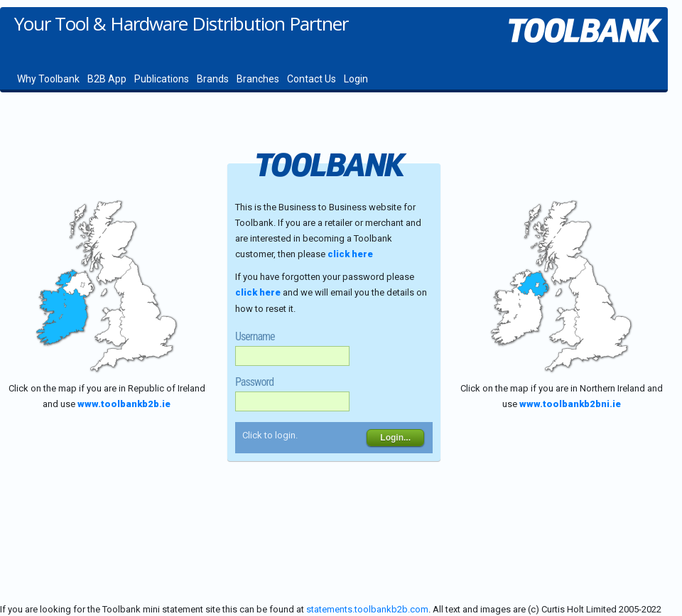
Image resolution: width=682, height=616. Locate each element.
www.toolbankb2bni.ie (570, 404)
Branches (258, 79)
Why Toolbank (48, 79)
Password (254, 382)
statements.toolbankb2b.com (367, 609)
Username (255, 337)
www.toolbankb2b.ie (124, 404)
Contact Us (312, 79)
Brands (213, 79)
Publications (162, 79)
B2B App (107, 79)
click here (350, 254)
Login (356, 79)
